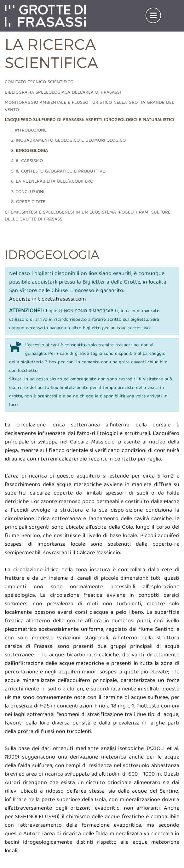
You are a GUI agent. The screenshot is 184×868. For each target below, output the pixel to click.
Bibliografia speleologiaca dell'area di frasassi (63, 93)
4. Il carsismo (27, 161)
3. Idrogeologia (29, 151)
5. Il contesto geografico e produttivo (58, 172)
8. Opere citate (28, 202)
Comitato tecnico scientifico (39, 82)
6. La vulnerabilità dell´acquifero (52, 182)
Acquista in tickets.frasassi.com (48, 299)
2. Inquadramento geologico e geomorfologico (68, 141)
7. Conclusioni (28, 192)
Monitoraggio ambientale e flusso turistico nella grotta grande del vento (89, 106)
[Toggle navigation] (153, 16)
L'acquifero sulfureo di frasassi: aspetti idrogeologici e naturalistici (89, 120)
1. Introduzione (29, 131)
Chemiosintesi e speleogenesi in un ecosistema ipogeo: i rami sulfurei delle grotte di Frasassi (88, 216)
